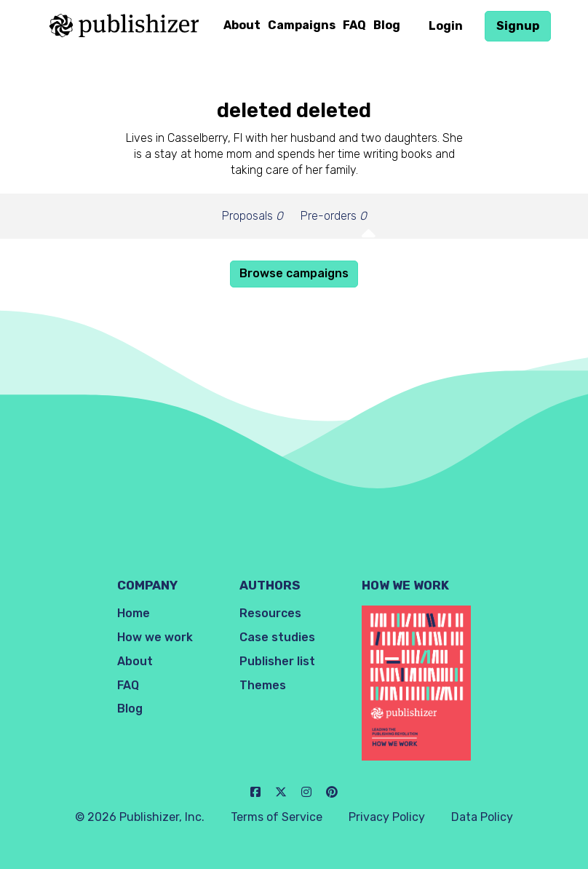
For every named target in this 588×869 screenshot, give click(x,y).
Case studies (277, 637)
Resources (270, 613)
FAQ (354, 25)
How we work (155, 637)
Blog (387, 25)
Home (134, 613)
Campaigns (302, 25)
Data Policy (482, 817)
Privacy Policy (387, 817)
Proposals (253, 216)
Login (446, 26)
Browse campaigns (294, 273)
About (242, 25)
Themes (263, 685)
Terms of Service (277, 817)
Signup (518, 26)
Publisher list (277, 661)
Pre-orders (334, 216)
